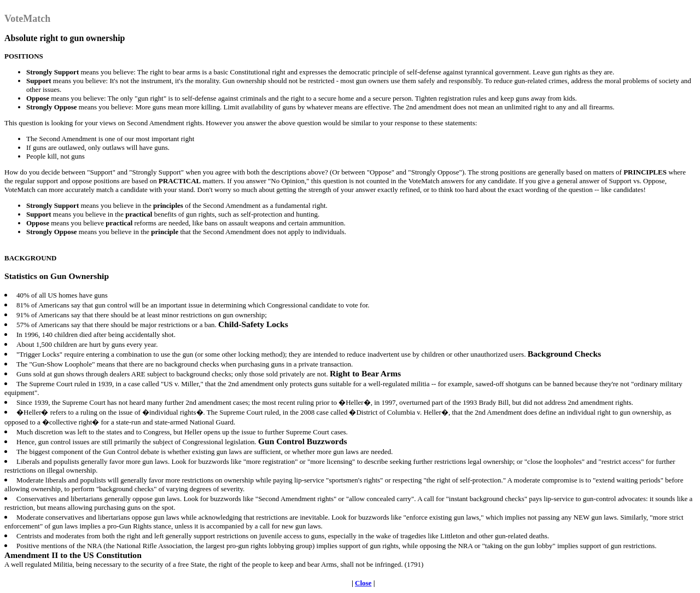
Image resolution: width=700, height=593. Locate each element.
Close (363, 583)
